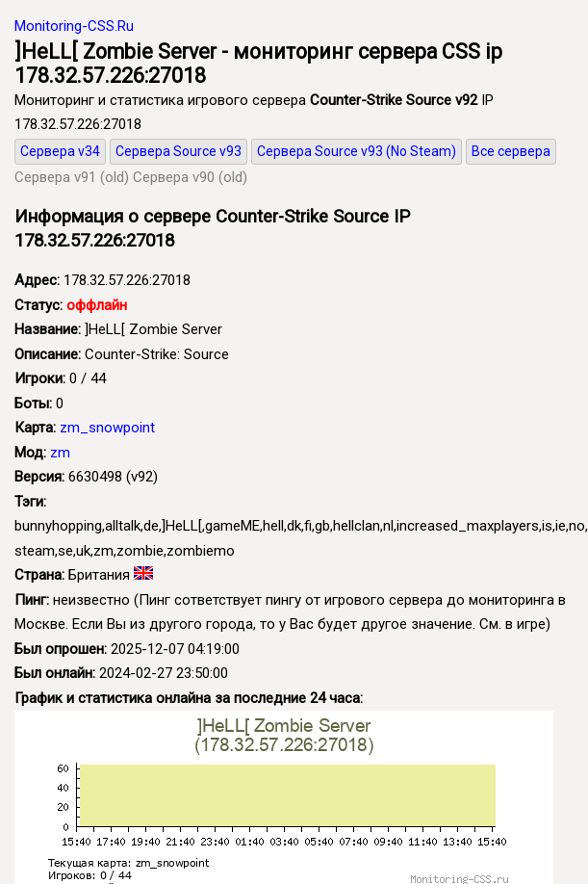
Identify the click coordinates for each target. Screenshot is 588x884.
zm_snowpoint (107, 428)
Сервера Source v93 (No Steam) (357, 151)
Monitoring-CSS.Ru (74, 26)
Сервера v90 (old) (190, 177)
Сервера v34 (60, 151)
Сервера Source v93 (179, 151)
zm (60, 453)
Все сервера (511, 151)
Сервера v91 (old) (72, 177)
